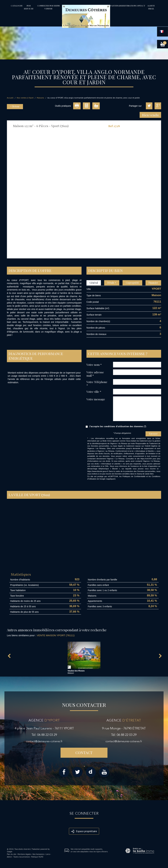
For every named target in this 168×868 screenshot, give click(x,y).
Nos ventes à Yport (25, 98)
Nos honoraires (38, 854)
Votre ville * (94, 392)
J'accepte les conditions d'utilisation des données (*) (118, 426)
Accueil (10, 98)
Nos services (29, 7)
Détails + (112, 283)
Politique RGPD (37, 857)
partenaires (117, 6)
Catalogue (17, 6)
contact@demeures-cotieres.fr (44, 741)
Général (94, 283)
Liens (48, 854)
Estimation (129, 6)
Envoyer (153, 434)
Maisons (40, 98)
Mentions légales (24, 854)
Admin (9, 857)
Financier (153, 283)
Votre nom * (94, 365)
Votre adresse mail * (95, 374)
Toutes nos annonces (22, 857)
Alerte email (151, 7)
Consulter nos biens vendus (48, 7)
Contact (140, 6)
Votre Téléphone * (97, 383)
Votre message (96, 399)
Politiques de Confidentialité (134, 476)
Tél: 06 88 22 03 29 (44, 735)
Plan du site (12, 854)
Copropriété (132, 283)
